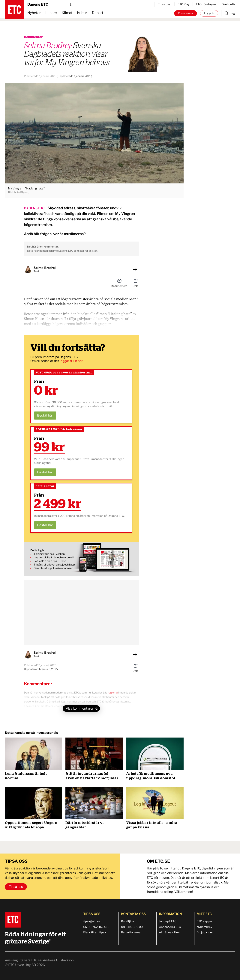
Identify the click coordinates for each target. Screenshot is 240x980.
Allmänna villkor (169, 932)
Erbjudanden (205, 932)
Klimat (67, 13)
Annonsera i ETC (170, 927)
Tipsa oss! (165, 4)
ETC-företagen (206, 4)
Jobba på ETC (168, 921)
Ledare (51, 13)
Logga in (209, 13)
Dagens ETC (50, 4)
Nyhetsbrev (204, 927)
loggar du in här (72, 361)
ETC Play (184, 4)
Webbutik (229, 4)
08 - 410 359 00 (132, 927)
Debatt (97, 13)
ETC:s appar (204, 921)
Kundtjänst (128, 921)
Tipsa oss (16, 887)
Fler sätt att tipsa (94, 932)
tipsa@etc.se (92, 921)
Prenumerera (185, 13)
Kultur (82, 13)
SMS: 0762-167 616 (96, 927)
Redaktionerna (131, 932)
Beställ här (45, 415)
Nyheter (34, 13)
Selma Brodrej (45, 268)
